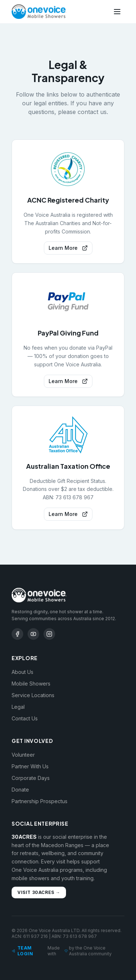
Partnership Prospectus (40, 801)
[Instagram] (49, 634)
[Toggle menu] (117, 12)
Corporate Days (31, 778)
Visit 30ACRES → (39, 892)
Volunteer (23, 755)
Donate (20, 790)
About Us (22, 672)
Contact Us (25, 718)
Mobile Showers (31, 684)
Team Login (22, 951)
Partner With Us (30, 766)
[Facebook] (17, 634)
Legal (18, 707)
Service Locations (33, 695)
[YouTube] (33, 634)
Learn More (68, 248)
